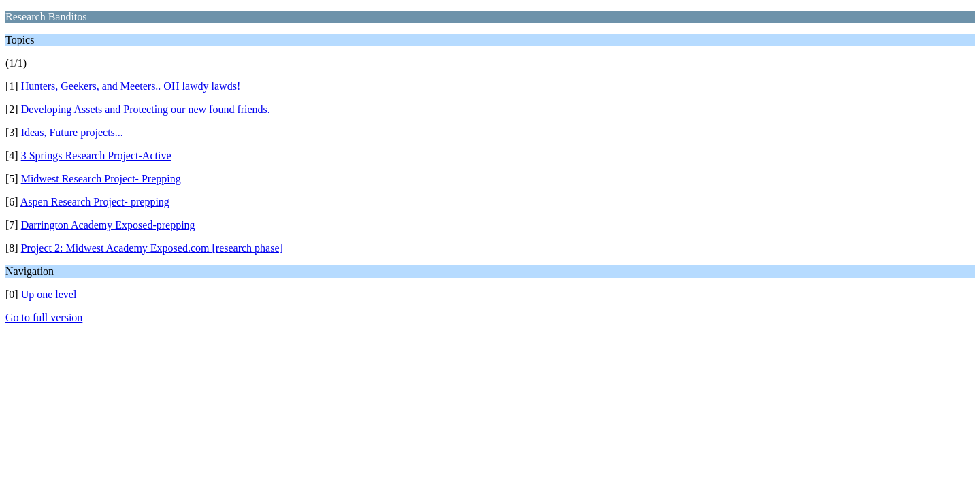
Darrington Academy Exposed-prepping (108, 225)
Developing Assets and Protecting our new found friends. (146, 109)
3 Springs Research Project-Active (96, 156)
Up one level (49, 294)
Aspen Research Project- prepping (95, 202)
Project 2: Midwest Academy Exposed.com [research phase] (152, 248)
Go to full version (44, 317)
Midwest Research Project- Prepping (101, 179)
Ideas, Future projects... (72, 132)
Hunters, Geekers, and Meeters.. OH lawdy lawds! (131, 86)
